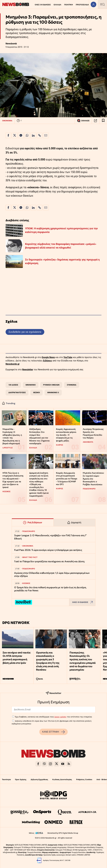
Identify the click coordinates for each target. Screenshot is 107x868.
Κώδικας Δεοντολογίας (62, 779)
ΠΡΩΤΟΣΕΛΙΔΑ (82, 5)
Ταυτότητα (6, 779)
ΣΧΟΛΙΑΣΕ (83, 121)
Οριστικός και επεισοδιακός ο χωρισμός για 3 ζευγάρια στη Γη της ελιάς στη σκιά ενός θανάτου (48, 661)
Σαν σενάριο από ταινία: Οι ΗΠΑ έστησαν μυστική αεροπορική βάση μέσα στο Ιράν (17, 658)
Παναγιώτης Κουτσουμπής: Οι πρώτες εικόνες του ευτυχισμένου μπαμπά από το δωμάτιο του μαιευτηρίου (82, 661)
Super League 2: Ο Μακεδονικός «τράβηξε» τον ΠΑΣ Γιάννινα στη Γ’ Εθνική (51, 537)
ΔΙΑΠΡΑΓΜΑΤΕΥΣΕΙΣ (17, 392)
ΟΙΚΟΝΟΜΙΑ (7, 121)
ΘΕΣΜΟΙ (37, 392)
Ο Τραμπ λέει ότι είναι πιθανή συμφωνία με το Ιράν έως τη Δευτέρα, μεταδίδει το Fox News (50, 589)
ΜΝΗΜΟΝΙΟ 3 (53, 392)
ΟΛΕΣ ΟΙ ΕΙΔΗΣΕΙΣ (43, 5)
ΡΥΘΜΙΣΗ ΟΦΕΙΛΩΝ (51, 385)
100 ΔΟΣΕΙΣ (13, 385)
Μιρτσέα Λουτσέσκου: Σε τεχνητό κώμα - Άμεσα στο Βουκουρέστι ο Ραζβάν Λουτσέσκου (93, 479)
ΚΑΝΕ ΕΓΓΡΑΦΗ (53, 732)
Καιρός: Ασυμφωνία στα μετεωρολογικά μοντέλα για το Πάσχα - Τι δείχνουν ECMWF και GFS (67, 479)
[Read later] (103, 121)
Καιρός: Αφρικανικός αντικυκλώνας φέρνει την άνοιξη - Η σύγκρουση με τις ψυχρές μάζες (66, 435)
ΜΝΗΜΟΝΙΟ (31, 385)
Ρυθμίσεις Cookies (84, 779)
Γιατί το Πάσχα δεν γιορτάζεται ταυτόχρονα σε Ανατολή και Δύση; (49, 561)
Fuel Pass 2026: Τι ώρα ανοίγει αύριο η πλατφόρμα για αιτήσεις (48, 550)
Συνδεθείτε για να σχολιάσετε (25, 332)
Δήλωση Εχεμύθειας (39, 779)
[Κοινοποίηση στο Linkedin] (33, 135)
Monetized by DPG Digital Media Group (63, 833)
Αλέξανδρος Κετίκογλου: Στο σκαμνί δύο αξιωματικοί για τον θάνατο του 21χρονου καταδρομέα (39, 436)
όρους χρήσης (60, 717)
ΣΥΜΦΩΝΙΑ (72, 385)
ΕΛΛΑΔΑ (58, 5)
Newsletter (28, 370)
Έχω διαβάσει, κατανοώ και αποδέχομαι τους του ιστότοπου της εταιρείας (53, 717)
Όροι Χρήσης (21, 779)
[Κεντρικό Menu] (102, 4)
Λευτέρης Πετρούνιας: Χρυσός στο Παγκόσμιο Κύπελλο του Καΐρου (93, 433)
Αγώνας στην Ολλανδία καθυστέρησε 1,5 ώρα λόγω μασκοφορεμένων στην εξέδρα (52, 575)
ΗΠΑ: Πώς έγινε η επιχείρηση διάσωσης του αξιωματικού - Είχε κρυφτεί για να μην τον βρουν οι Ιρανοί (13, 480)
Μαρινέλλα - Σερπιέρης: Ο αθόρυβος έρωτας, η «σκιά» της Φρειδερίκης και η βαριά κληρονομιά (12, 436)
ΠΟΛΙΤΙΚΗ (69, 5)
